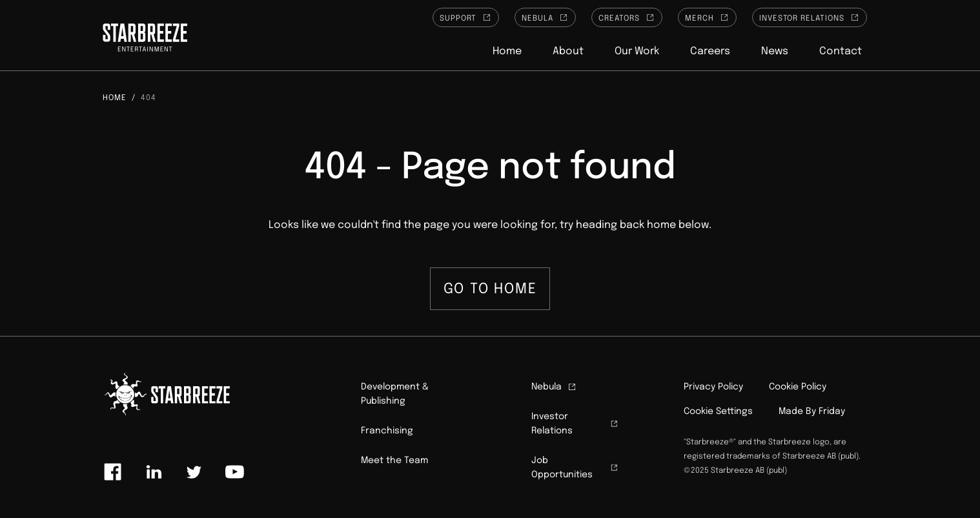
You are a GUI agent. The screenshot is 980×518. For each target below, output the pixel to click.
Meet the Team (394, 461)
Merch (707, 17)
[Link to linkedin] (154, 472)
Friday (832, 411)
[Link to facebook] (113, 472)
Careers (710, 51)
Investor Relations (810, 17)
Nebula (545, 17)
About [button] (568, 51)
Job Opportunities (575, 468)
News (775, 51)
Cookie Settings (718, 411)
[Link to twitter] (194, 472)
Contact (841, 51)
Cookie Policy (798, 387)
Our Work (637, 51)
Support (466, 17)
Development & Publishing (395, 394)
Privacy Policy (713, 387)
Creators (627, 17)
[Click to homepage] (145, 39)
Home (507, 51)
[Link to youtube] (234, 472)
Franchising (387, 431)
